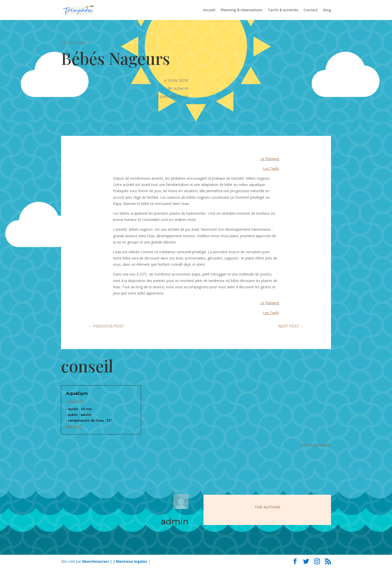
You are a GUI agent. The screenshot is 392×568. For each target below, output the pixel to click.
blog (327, 10)
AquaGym (77, 393)
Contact (311, 10)
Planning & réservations (241, 10)
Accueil (209, 10)
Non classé (73, 43)
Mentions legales (132, 561)
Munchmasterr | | (99, 561)
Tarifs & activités (283, 10)
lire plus (74, 427)
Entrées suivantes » (316, 445)
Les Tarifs (271, 169)
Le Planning (270, 159)
